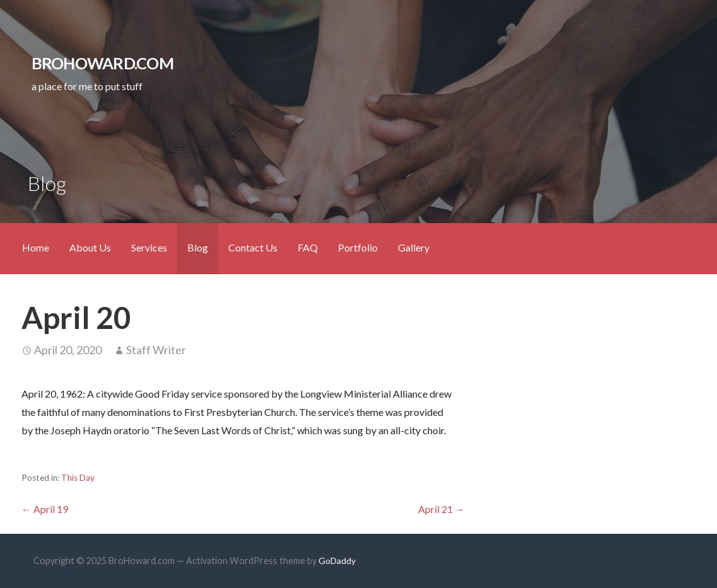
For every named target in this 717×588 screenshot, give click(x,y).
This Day (78, 478)
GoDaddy (337, 561)
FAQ (308, 247)
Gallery (414, 247)
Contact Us (253, 247)
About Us (90, 247)
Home (36, 247)
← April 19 (45, 509)
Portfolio (358, 247)
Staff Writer (156, 350)
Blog (198, 247)
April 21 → (441, 509)
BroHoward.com (102, 63)
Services (149, 247)
